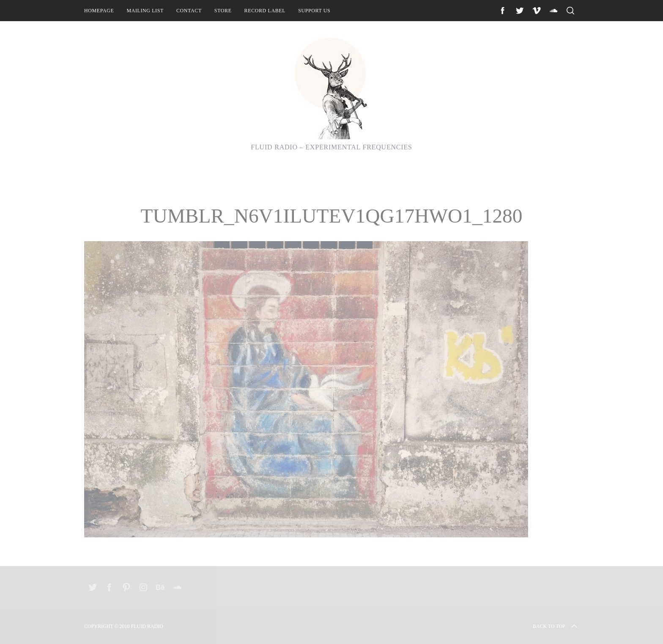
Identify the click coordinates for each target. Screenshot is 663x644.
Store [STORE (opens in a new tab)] (223, 11)
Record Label (265, 11)
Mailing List (145, 11)
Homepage (99, 11)
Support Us (314, 11)
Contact (189, 11)
